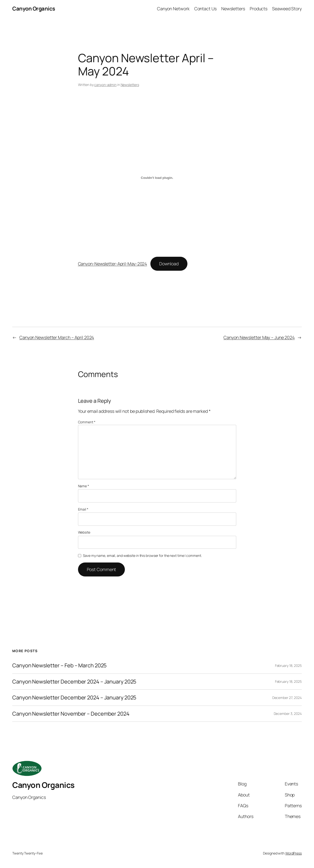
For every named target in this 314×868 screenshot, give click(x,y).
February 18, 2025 (288, 666)
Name (84, 486)
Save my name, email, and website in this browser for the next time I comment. (142, 556)
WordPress (294, 853)
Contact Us (205, 9)
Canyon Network (173, 9)
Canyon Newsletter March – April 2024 (57, 337)
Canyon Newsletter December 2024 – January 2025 (74, 682)
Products (259, 9)
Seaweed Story (287, 9)
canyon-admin (105, 85)
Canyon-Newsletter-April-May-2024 (113, 264)
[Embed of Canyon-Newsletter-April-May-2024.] (157, 178)
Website (84, 532)
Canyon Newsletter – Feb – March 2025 (59, 665)
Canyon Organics (34, 9)
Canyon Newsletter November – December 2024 (71, 714)
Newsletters (233, 9)
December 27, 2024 (287, 698)
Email (83, 509)
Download (169, 264)
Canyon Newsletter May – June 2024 (259, 337)
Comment (87, 422)
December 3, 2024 (288, 714)
